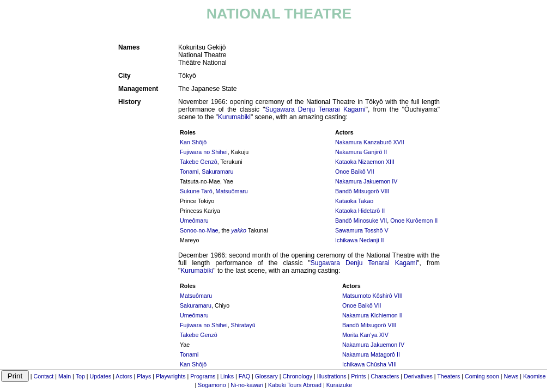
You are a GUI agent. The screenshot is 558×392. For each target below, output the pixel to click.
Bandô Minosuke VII (361, 220)
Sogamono (212, 385)
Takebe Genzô (199, 162)
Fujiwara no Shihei (204, 152)
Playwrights (171, 376)
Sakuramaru (217, 171)
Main (65, 376)
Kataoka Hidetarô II (360, 211)
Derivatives (418, 376)
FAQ (244, 376)
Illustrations (332, 376)
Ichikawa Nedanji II (359, 240)
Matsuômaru (232, 191)
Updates (101, 376)
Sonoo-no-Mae (199, 230)
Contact (44, 376)
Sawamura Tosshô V (362, 230)
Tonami (189, 171)
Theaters (448, 376)
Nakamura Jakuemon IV (366, 181)
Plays (144, 376)
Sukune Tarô (196, 191)
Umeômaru (194, 220)
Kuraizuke (339, 385)
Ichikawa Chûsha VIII (369, 364)
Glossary (266, 376)
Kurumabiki (234, 117)
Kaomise (534, 376)
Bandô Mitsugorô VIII (362, 191)
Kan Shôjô (193, 142)
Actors (124, 376)
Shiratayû (243, 325)
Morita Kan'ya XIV (365, 335)
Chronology (298, 376)
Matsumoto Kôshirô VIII (372, 296)
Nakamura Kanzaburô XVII (370, 142)
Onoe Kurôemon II (414, 220)
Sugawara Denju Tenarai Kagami (316, 109)
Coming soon (482, 376)
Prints (358, 376)
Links (227, 376)
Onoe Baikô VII (355, 171)
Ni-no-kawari (247, 385)
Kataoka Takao (354, 201)
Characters (385, 376)
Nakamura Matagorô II (371, 354)
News (511, 376)
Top (80, 376)
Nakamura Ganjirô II (361, 152)
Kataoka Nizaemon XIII (365, 162)
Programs (203, 376)
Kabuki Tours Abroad (295, 385)
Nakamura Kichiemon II (372, 315)
